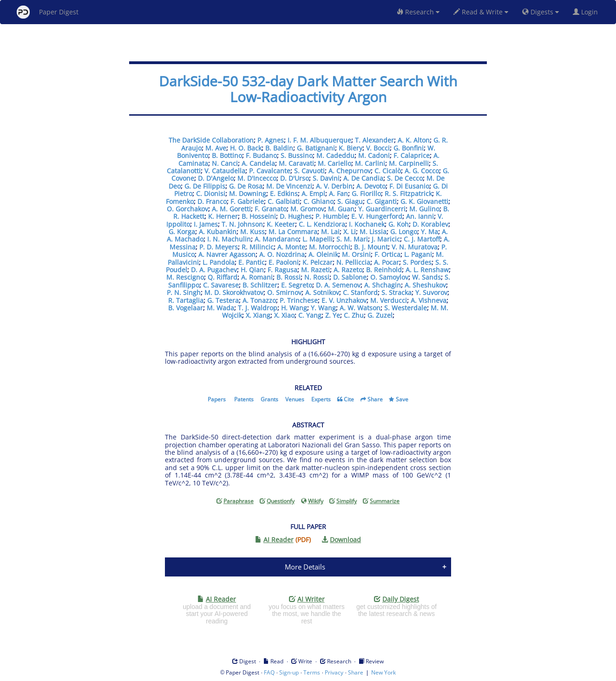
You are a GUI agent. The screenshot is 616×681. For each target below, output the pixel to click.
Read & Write (481, 12)
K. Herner (223, 216)
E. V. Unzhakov (344, 300)
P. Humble (331, 216)
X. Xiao (284, 315)
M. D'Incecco (257, 178)
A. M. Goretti (231, 209)
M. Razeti (315, 270)
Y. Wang (323, 308)
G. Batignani (316, 148)
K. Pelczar (318, 262)
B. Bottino (227, 155)
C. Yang (310, 315)
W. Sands (426, 277)
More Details (305, 567)
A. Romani (257, 277)
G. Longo (404, 232)
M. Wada (220, 308)
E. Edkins (284, 193)
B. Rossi (288, 277)
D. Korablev (430, 224)
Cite (349, 399)
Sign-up (289, 672)
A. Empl (313, 193)
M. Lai (330, 232)
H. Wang (294, 308)
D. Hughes (296, 216)
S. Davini (326, 178)
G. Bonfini (409, 148)
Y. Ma (429, 232)
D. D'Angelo (216, 178)
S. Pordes (417, 262)
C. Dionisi (211, 193)
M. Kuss (252, 232)
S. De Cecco (405, 178)
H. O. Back (246, 148)
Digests (541, 12)
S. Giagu (350, 201)
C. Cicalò (388, 171)
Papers (217, 399)
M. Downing (248, 193)
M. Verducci (389, 300)
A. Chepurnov (350, 171)
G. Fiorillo (366, 193)
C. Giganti (382, 201)
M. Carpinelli (409, 163)
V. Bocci (378, 148)
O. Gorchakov (187, 209)
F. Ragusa (282, 270)
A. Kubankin (218, 232)
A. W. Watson (360, 308)
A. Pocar (387, 262)
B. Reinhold (384, 270)
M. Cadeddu (335, 155)
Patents (244, 399)
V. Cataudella (225, 171)
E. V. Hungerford (377, 216)
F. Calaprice (412, 155)
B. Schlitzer (260, 285)
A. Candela (258, 163)
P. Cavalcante (270, 171)
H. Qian (252, 270)
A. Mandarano (277, 239)
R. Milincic (258, 247)
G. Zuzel (380, 315)
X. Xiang (258, 315)
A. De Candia (363, 178)
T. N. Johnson (242, 224)
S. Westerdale (406, 308)
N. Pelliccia (353, 262)
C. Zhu (354, 315)
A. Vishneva (429, 300)
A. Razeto (348, 270)
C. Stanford (360, 292)
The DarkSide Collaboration (211, 140)
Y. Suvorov (431, 292)
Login (587, 12)
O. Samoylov (389, 277)
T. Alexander (374, 140)
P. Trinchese (299, 300)
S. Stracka (396, 292)
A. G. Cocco (422, 171)
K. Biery (351, 148)
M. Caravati (296, 163)
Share (375, 399)
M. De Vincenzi (289, 186)
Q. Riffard (223, 277)
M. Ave (216, 148)
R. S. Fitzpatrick (408, 193)
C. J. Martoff (422, 239)
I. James (206, 224)
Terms (312, 672)
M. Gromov (307, 209)
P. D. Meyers (219, 247)
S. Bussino (297, 155)
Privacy (334, 672)
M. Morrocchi (330, 247)
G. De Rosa (246, 186)
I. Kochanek (367, 224)
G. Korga (182, 232)
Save (402, 399)
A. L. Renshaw (427, 270)
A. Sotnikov (322, 292)
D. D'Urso (295, 178)
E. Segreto (297, 285)
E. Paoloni (284, 262)
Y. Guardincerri (382, 209)
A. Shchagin (383, 285)
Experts (321, 399)
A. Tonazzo (259, 300)
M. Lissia (373, 232)
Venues (295, 399)
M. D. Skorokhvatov (234, 292)
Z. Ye (333, 315)
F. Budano (261, 155)
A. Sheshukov (425, 285)
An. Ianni (420, 216)
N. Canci (225, 163)
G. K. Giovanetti (424, 201)
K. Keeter (281, 224)
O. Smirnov (284, 292)
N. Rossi (317, 277)
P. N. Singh (184, 292)
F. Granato (271, 209)
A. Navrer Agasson (227, 254)
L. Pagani (418, 254)
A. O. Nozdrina (282, 254)
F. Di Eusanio (409, 186)
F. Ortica (387, 254)
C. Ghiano (318, 201)
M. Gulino (424, 209)
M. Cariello (334, 163)
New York (383, 672)
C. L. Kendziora (322, 224)
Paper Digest (48, 12)
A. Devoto (371, 186)
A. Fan (338, 193)
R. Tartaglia (186, 300)
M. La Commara (293, 232)
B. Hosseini (259, 216)
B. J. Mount (371, 247)
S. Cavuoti (309, 171)
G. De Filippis (205, 186)
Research (418, 12)
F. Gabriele (247, 201)
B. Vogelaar (186, 308)
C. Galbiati (284, 201)
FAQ (269, 672)
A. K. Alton (414, 140)
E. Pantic (252, 262)
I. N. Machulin (229, 239)
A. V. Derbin (334, 186)
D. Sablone (350, 277)
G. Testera (223, 300)
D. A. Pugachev (214, 270)
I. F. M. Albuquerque (319, 140)
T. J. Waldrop (258, 308)
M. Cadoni (374, 155)
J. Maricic (386, 239)
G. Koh (399, 224)
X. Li (350, 232)
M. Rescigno (185, 277)
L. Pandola (219, 262)
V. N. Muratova (415, 247)
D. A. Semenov (338, 285)
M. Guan (341, 209)
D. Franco (212, 201)
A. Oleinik (323, 254)
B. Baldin (279, 148)
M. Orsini (356, 254)
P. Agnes (271, 140)
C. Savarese (221, 285)
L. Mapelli (318, 239)
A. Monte (291, 247)
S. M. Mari (352, 239)
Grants (269, 399)
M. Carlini (370, 163)
